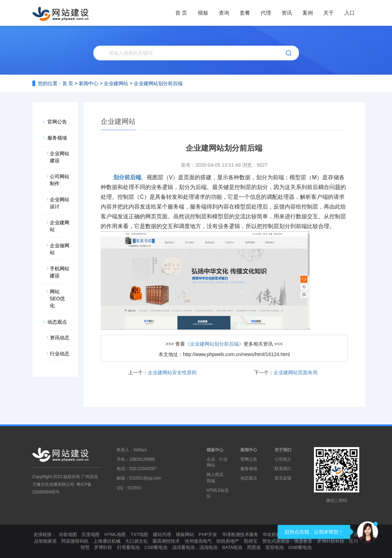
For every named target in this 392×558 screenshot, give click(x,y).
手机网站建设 (60, 272)
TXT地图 (140, 534)
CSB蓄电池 (156, 547)
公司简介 (283, 459)
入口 (349, 13)
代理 (266, 13)
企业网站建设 (60, 157)
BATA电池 (232, 547)
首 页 (181, 13)
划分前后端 (127, 177)
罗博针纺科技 (331, 541)
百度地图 (91, 534)
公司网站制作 (60, 180)
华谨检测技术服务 (240, 534)
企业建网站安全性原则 (172, 372)
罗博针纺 (103, 547)
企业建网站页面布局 (295, 372)
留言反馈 (283, 478)
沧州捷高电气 (198, 541)
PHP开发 (208, 534)
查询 (224, 13)
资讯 (287, 13)
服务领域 (57, 138)
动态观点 (57, 322)
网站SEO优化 (57, 299)
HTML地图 (115, 534)
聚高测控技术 (166, 541)
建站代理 (162, 534)
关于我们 (283, 450)
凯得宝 (251, 541)
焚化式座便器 (276, 541)
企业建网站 (116, 83)
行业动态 (60, 354)
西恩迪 (254, 547)
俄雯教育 (303, 541)
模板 (203, 13)
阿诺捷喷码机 (75, 541)
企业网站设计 (60, 203)
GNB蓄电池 (300, 547)
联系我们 (283, 469)
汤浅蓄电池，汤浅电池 (195, 547)
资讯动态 (60, 338)
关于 (329, 13)
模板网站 (185, 534)
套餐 (245, 13)
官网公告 (57, 122)
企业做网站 (60, 249)
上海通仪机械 (107, 541)
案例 (308, 13)
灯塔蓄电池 (128, 547)
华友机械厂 (274, 534)
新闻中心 (89, 83)
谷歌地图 (68, 534)
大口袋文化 (136, 541)
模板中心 (215, 450)
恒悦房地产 (228, 541)
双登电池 (275, 547)
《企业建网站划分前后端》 (214, 344)
